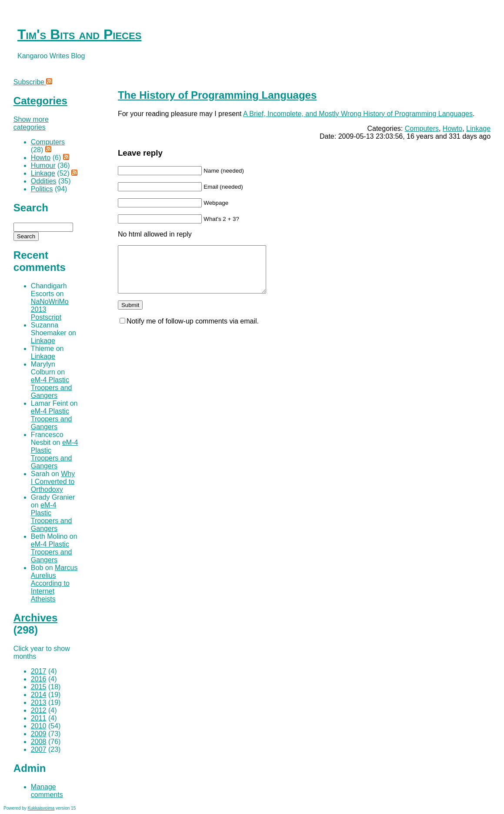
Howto (452, 128)
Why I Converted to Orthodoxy (53, 482)
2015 (39, 687)
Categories (40, 101)
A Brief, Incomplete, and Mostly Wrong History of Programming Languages (358, 114)
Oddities (44, 181)
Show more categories (31, 123)
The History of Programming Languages (217, 95)
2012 (39, 710)
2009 (39, 734)
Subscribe (33, 82)
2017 (39, 671)
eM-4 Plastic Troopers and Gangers (52, 388)
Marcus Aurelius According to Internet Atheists (54, 583)
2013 (39, 702)
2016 (39, 679)
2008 (39, 742)
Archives (35, 618)
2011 (39, 718)
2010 (39, 726)
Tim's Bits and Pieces (79, 34)
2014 (39, 695)
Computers (422, 128)
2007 (39, 749)
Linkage (478, 128)
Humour (43, 165)
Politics (42, 189)
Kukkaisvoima (41, 808)
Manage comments (47, 791)
